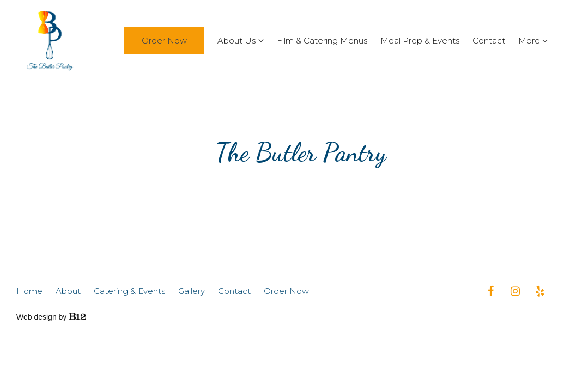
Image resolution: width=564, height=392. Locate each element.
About (68, 291)
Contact (489, 41)
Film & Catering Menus (322, 41)
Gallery (192, 291)
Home (29, 291)
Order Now (164, 41)
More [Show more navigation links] (533, 41)
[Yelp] (539, 291)
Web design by (51, 317)
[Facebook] (490, 291)
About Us (236, 41)
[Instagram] (515, 291)
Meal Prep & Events (420, 41)
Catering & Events (129, 291)
